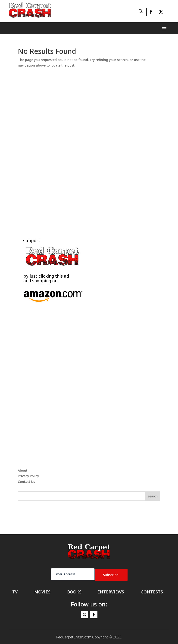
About (23, 470)
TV (15, 591)
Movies (42, 591)
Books (74, 591)
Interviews (111, 591)
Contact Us (26, 482)
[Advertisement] (89, 147)
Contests (152, 591)
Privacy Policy (28, 476)
